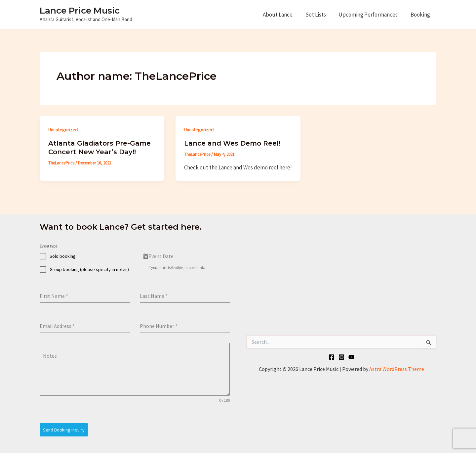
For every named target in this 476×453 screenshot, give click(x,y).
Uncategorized (63, 130)
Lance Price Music (80, 11)
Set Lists (319, 15)
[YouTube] (351, 357)
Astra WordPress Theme (397, 369)
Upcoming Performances (370, 15)
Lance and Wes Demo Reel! (232, 143)
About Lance (283, 15)
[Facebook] (332, 357)
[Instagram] (341, 357)
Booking (421, 15)
